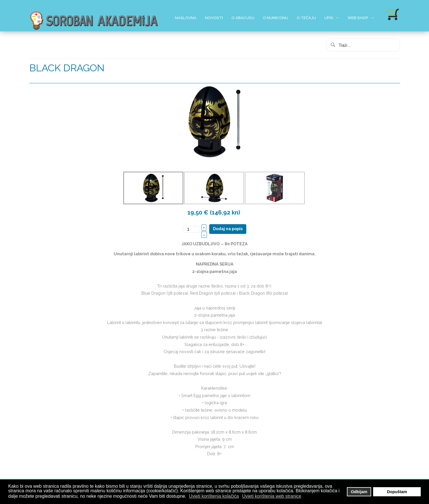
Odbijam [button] (359, 492)
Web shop (358, 18)
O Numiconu (276, 18)
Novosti (214, 18)
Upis (329, 18)
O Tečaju (306, 18)
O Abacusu (243, 18)
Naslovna (186, 18)
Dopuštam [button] (397, 492)
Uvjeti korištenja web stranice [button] (272, 496)
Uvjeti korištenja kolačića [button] (214, 496)
